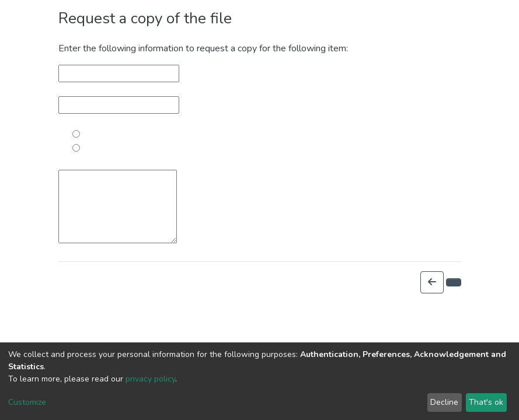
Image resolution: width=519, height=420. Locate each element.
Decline (444, 402)
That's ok (486, 402)
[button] (432, 282)
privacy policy (150, 379)
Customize (27, 402)
